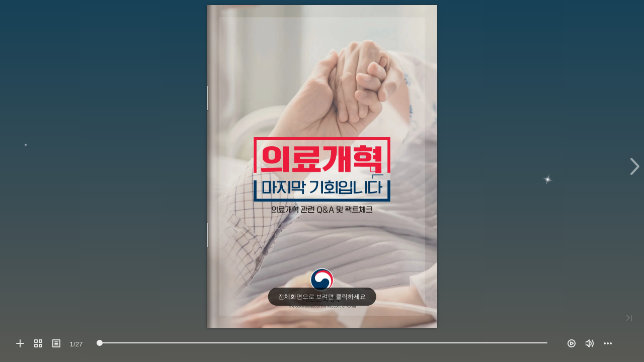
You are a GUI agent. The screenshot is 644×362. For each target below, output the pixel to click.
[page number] (76, 344)
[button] (20, 343)
